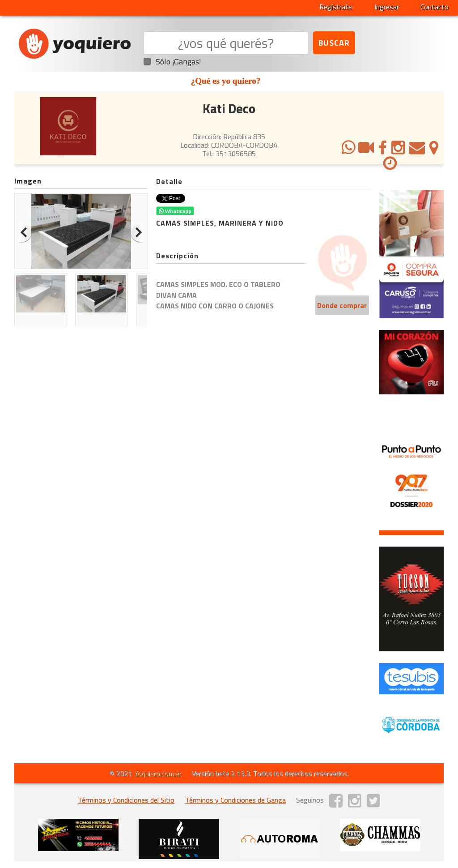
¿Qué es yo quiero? (226, 81)
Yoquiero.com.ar (157, 773)
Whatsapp (175, 211)
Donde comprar (342, 305)
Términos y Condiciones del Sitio (126, 800)
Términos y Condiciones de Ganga (235, 800)
